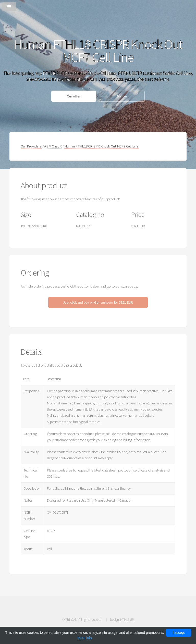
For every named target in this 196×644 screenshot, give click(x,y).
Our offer (74, 96)
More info (84, 638)
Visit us (122, 96)
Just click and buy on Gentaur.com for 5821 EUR (98, 302)
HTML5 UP (127, 620)
